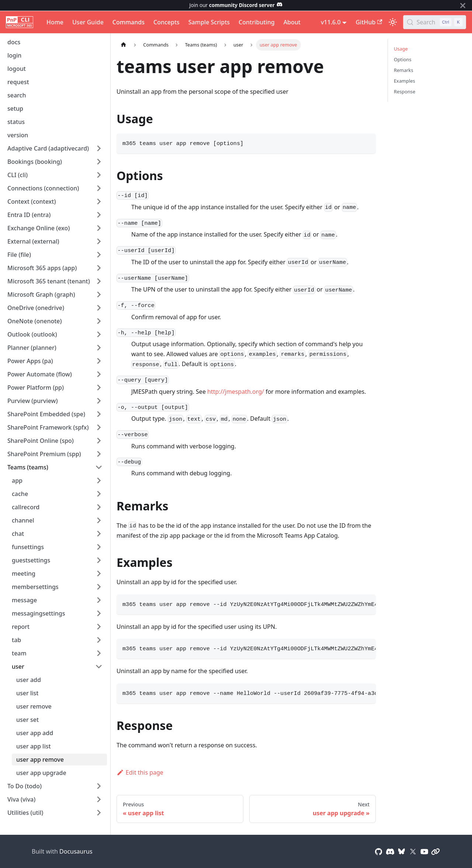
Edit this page (140, 772)
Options (403, 59)
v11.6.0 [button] (331, 22)
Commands (129, 22)
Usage (401, 49)
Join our (236, 5)
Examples (405, 81)
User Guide (88, 22)
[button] (55, 148)
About (292, 22)
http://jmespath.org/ (236, 392)
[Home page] (124, 45)
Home (55, 22)
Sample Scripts (209, 22)
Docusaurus (76, 851)
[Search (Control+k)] (435, 22)
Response (405, 92)
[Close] (463, 5)
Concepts (166, 22)
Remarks (404, 70)
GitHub (369, 22)
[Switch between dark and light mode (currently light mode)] (393, 22)
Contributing (257, 22)
